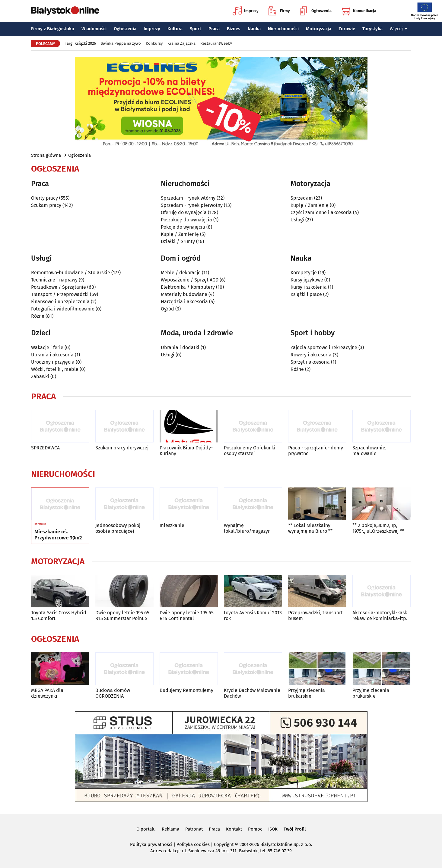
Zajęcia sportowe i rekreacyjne (324, 347)
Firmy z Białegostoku (53, 29)
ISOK (273, 829)
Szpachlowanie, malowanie (369, 451)
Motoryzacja (319, 29)
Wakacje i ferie (47, 347)
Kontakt (234, 829)
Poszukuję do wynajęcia (186, 220)
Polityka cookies (193, 844)
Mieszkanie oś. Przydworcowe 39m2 (58, 535)
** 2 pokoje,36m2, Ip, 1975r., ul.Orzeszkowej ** (378, 528)
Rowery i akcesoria (311, 355)
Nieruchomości (283, 29)
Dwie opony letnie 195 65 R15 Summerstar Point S (122, 616)
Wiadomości (94, 29)
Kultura (175, 29)
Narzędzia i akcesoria (184, 302)
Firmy (279, 11)
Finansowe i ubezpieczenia (60, 302)
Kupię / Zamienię (180, 234)
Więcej (399, 29)
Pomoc (255, 829)
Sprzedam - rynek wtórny (188, 198)
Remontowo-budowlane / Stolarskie (71, 273)
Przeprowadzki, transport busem (315, 616)
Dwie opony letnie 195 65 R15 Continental (187, 616)
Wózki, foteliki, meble (55, 369)
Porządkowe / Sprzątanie (59, 287)
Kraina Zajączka (181, 43)
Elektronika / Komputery (188, 287)
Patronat (194, 829)
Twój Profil (295, 829)
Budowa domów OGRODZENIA (113, 693)
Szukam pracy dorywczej (122, 448)
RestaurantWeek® (216, 43)
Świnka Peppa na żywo (121, 43)
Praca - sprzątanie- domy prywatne (316, 451)
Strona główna (46, 155)
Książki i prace (306, 294)
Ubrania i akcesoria (52, 355)
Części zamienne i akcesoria (321, 212)
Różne (38, 316)
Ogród (167, 309)
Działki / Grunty (178, 241)
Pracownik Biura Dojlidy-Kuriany (186, 451)
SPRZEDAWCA (45, 448)
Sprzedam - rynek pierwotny (192, 205)
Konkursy (154, 43)
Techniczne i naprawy (54, 280)
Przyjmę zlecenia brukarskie (307, 693)
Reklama (170, 829)
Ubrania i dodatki (180, 347)
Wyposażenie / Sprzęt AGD (190, 280)
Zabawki (40, 376)
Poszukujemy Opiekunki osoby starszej (250, 451)
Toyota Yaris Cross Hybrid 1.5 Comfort (59, 616)
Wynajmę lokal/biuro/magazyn (247, 528)
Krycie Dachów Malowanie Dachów (252, 693)
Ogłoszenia (316, 11)
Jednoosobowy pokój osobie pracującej (118, 528)
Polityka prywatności (151, 844)
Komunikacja (359, 11)
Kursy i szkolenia (309, 287)
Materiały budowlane (184, 294)
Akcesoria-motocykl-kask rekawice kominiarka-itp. (380, 616)
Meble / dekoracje (181, 273)
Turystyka (372, 29)
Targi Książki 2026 (80, 43)
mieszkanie (172, 525)
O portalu (146, 829)
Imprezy (246, 11)
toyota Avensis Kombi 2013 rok (253, 616)
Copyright (224, 844)
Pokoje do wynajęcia (183, 227)
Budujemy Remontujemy (186, 690)
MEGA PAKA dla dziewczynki (47, 693)
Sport (196, 29)
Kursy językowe (307, 280)
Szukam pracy (46, 205)
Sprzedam (302, 198)
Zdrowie (347, 29)
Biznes (234, 29)
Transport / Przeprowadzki (60, 294)
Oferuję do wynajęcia (184, 212)
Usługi (297, 220)
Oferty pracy (45, 198)
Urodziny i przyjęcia (53, 362)
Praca (214, 29)
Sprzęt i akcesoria (310, 362)
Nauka (254, 29)
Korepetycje (304, 273)
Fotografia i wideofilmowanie (63, 309)
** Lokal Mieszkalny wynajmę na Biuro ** (310, 528)
